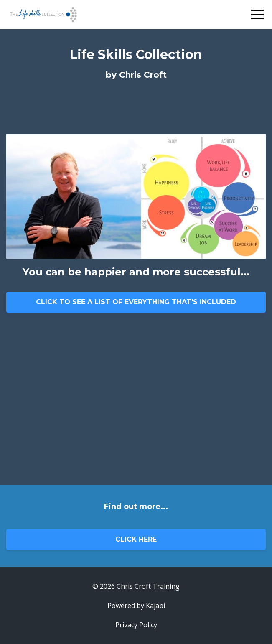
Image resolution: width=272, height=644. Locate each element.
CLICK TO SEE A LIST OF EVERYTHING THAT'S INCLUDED (136, 302)
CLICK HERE (136, 539)
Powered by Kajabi (136, 606)
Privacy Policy (136, 625)
